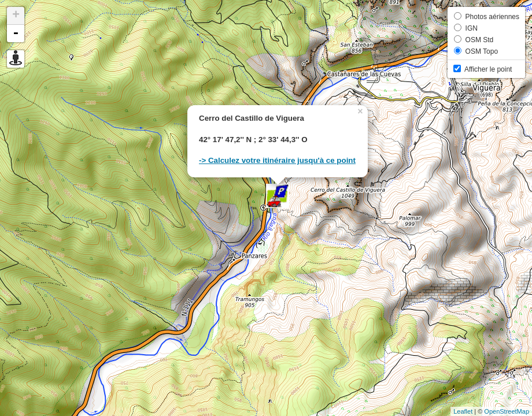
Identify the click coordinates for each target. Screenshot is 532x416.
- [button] (16, 34)
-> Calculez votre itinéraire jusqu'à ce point (277, 160)
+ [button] (16, 16)
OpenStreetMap (507, 411)
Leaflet (463, 411)
